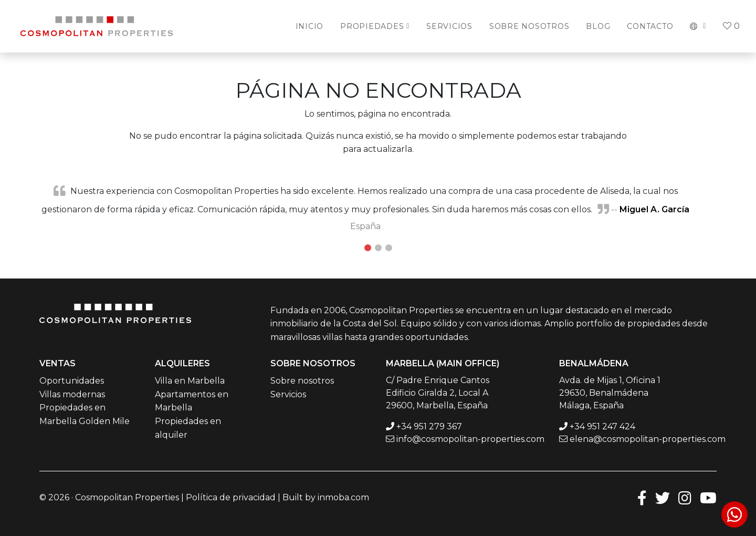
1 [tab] (367, 248)
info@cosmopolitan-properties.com (470, 439)
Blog (598, 26)
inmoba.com (343, 497)
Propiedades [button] (372, 26)
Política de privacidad (231, 497)
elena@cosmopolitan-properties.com (648, 439)
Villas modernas (72, 394)
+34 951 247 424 (602, 426)
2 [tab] (378, 248)
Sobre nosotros (302, 381)
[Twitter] (663, 497)
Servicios (449, 26)
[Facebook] (642, 497)
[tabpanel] (378, 208)
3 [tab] (388, 248)
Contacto (650, 26)
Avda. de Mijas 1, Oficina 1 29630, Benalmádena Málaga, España (610, 393)
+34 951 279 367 (429, 426)
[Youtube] (708, 497)
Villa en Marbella (190, 381)
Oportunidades (72, 381)
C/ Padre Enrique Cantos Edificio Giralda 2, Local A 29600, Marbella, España (438, 393)
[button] (698, 26)
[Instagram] (685, 497)
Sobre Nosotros (529, 26)
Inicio (310, 26)
